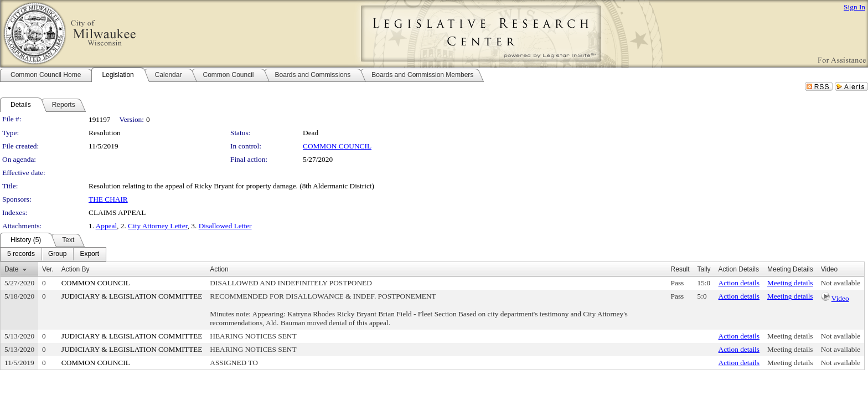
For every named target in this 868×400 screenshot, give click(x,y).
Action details (739, 283)
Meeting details (790, 283)
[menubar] (53, 254)
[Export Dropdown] (89, 254)
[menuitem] (21, 254)
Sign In (854, 7)
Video (840, 298)
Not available (841, 283)
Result (680, 269)
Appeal (107, 226)
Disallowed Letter (225, 226)
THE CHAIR (108, 199)
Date (11, 269)
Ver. (48, 269)
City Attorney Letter (158, 226)
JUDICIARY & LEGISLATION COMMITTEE (132, 296)
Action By (76, 269)
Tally (704, 269)
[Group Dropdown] (57, 254)
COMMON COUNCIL (337, 146)
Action (219, 269)
